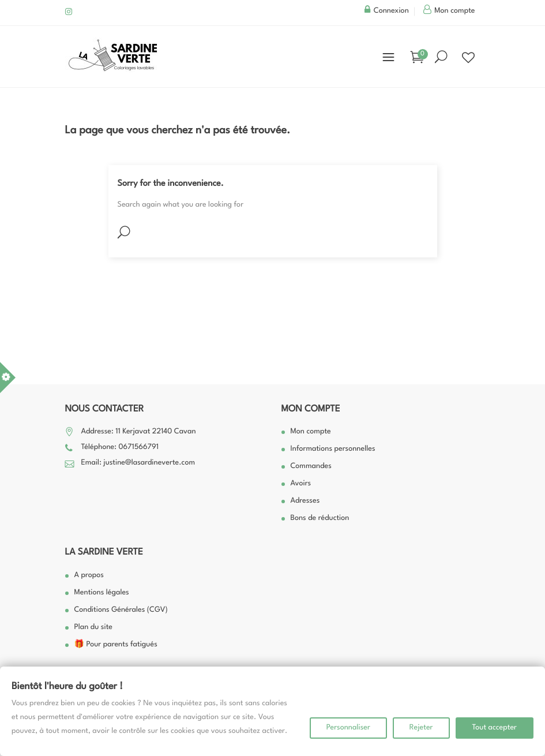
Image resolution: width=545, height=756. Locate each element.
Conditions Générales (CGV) (121, 610)
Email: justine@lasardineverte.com (138, 463)
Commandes (311, 467)
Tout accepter (495, 728)
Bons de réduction (320, 519)
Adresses (305, 501)
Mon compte (311, 409)
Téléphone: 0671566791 (120, 448)
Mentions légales (102, 593)
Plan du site (94, 628)
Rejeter (421, 728)
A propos (89, 576)
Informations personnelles (333, 449)
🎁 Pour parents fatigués (116, 645)
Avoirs (301, 484)
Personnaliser (348, 728)
